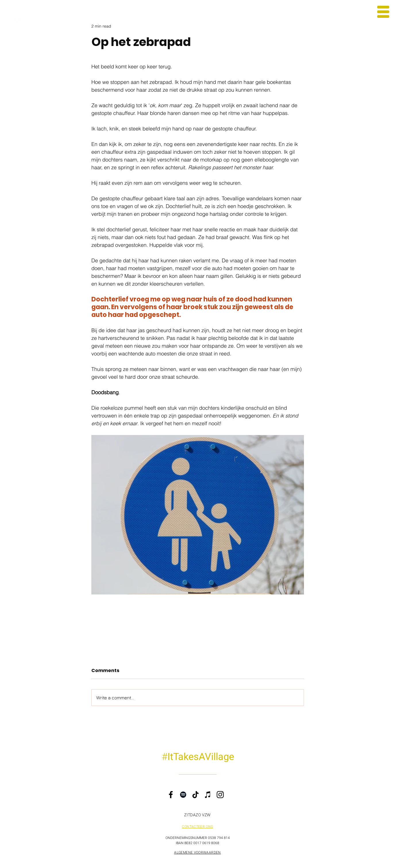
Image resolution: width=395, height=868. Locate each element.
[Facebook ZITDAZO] (386, 418)
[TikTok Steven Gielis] (386, 430)
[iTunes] (208, 795)
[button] (383, 12)
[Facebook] (171, 795)
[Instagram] (220, 795)
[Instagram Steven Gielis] (386, 406)
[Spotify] (183, 795)
